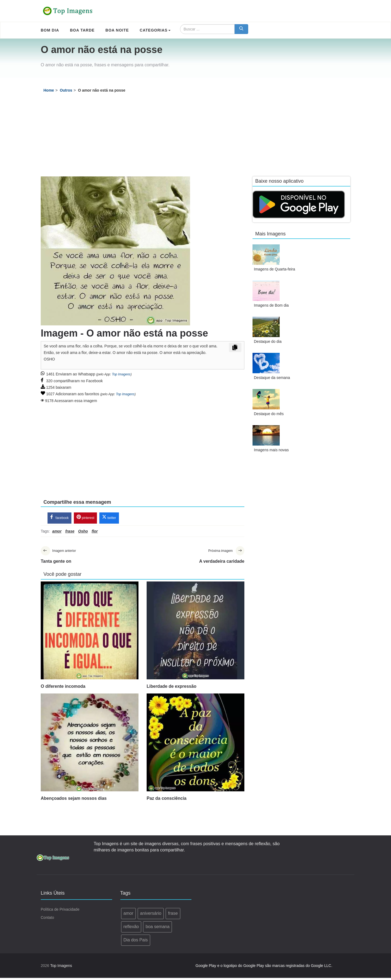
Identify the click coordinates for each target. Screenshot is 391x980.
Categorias (155, 30)
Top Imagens (121, 374)
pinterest (85, 519)
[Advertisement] (195, 136)
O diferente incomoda (63, 688)
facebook (59, 519)
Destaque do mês (269, 414)
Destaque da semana (272, 378)
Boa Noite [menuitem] (117, 30)
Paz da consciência (167, 800)
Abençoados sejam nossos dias (74, 800)
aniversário (151, 916)
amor (128, 916)
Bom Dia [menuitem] (50, 30)
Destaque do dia (268, 341)
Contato (47, 920)
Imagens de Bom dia (271, 305)
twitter (109, 519)
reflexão (131, 929)
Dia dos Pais (136, 942)
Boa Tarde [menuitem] (82, 30)
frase (173, 916)
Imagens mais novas (271, 450)
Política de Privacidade (60, 912)
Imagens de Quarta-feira (275, 269)
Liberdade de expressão (171, 688)
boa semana (157, 929)
